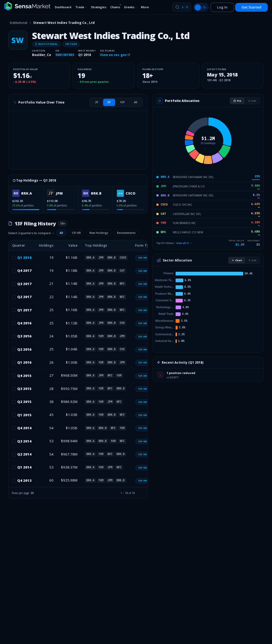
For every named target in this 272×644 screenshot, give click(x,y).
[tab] (97, 102)
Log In (222, 7)
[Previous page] (115, 493)
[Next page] (141, 493)
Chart (237, 260)
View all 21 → (184, 243)
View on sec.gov (115, 55)
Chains (116, 7)
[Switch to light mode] (201, 7)
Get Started (251, 7)
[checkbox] (14, 258)
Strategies (99, 7)
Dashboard (63, 7)
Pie (237, 101)
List (252, 101)
